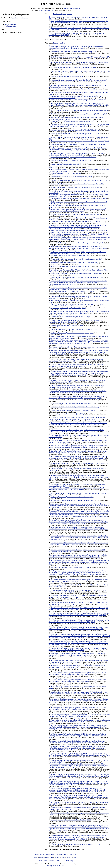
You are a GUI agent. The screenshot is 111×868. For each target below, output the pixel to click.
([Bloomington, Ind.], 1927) (79, 180)
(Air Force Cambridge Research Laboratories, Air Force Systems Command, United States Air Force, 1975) (79, 537)
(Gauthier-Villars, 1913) (79, 126)
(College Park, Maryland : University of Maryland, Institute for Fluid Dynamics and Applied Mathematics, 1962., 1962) (78, 701)
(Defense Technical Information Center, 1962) (71, 820)
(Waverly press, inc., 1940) (70, 567)
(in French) (76, 844)
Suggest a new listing (70, 854)
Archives (58, 861)
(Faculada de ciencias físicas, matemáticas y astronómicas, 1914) (80, 463)
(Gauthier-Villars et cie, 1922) (76, 188)
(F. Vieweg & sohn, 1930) (79, 80)
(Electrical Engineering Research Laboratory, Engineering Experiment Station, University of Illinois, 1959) (79, 477)
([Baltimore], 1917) (80, 141)
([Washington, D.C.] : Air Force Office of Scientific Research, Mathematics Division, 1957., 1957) (78, 674)
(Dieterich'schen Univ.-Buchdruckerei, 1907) (79, 238)
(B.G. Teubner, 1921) (77, 277)
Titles (63, 857)
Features (51, 861)
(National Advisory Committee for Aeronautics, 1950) (78, 424)
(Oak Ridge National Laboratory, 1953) (77, 397)
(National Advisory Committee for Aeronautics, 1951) (77, 431)
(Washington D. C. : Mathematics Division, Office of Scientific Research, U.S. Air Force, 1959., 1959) (78, 649)
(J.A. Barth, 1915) (77, 222)
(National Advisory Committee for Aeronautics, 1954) (78, 452)
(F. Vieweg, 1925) (78, 104)
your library (16, 18)
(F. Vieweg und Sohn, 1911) (78, 154)
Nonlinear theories (10, 26)
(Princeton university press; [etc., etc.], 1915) (75, 134)
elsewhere (25, 18)
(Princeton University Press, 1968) (72, 497)
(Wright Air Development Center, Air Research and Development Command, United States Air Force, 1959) (76, 489)
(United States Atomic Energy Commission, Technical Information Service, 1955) (78, 392)
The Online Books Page (55, 4)
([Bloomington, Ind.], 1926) (71, 177)
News (45, 861)
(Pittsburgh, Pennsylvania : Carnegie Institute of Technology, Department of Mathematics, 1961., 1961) (79, 636)
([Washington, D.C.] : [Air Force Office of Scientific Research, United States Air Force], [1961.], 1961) (78, 581)
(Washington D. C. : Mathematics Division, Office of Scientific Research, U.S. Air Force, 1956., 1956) (78, 603)
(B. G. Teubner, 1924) (79, 100)
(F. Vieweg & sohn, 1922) (79, 149)
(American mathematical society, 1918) (73, 52)
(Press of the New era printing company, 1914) (76, 259)
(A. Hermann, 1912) (79, 198)
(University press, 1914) (73, 403)
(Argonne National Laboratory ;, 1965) (77, 210)
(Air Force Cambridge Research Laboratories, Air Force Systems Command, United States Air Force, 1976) (78, 556)
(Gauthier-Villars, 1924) (75, 130)
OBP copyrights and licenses (55, 866)
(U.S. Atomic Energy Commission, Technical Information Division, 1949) (76, 386)
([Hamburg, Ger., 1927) (76, 214)
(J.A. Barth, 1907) (78, 227)
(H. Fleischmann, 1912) (78, 247)
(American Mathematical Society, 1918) (73, 291)
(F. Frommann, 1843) (70, 255)
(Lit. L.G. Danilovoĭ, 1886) (74, 263)
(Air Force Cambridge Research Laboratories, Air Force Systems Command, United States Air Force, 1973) (79, 776)
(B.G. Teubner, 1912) (79, 516)
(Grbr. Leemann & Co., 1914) (78, 231)
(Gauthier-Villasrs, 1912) (73, 68)
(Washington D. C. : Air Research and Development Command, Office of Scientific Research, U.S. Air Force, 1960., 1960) (79, 716)
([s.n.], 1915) (71, 266)
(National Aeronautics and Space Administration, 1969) (76, 360)
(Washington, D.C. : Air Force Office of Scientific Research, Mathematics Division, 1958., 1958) (77, 681)
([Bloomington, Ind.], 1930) (77, 184)
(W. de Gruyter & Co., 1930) (66, 173)
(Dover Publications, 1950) (67, 76)
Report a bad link (56, 854)
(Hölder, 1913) (76, 274)
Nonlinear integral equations (62, 14)
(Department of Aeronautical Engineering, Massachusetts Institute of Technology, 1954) (79, 506)
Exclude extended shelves (72, 8)
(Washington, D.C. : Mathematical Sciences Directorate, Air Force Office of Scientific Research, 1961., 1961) (78, 573)
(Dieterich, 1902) (77, 243)
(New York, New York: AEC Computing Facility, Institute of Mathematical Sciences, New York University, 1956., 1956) (78, 727)
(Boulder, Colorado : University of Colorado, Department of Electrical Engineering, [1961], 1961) (78, 528)
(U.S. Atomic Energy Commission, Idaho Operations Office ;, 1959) (75, 321)
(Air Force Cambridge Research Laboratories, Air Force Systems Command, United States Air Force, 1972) (79, 544)
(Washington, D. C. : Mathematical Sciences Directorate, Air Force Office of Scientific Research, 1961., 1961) (77, 596)
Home (35, 857)
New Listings (49, 857)
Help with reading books (42, 854)
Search (41, 857)
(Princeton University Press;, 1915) (72, 333)
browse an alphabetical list (47, 10)
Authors (57, 857)
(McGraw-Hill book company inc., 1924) (71, 160)
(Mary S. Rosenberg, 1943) (79, 62)
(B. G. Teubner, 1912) (79, 114)
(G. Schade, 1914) (76, 329)
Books (40, 861)
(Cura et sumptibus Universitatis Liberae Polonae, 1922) (79, 513)
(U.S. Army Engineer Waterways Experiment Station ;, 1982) (78, 22)
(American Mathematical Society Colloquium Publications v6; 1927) (76, 47)
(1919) (72, 500)
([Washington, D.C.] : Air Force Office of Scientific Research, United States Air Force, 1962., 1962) (78, 693)
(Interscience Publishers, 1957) (66, 164)
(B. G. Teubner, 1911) (75, 407)
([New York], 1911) (79, 110)
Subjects (69, 857)
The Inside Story (68, 861)
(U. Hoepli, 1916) (72, 121)
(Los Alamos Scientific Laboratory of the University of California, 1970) (78, 418)
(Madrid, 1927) (80, 57)
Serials (75, 857)
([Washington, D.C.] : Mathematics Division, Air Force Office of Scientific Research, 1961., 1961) (79, 621)
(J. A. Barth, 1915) (78, 282)
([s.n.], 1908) (67, 414)
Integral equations (10, 24)
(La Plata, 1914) (80, 71)
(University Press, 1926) (73, 89)
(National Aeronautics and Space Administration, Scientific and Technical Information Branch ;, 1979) (79, 352)
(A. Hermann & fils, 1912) (74, 157)
